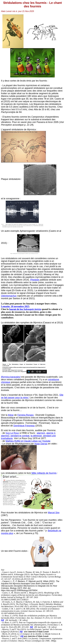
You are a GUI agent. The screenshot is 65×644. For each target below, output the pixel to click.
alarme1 (41, 433)
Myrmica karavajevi (11, 377)
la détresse (36, 436)
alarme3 (5, 436)
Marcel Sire (54, 513)
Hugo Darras (41, 444)
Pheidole (35, 280)
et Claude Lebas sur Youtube (36, 441)
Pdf (2, 620)
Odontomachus (9, 296)
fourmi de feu (25, 309)
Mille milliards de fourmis (44, 473)
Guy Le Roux (12, 433)
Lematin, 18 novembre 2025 (15, 306)
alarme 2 (51, 433)
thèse (11, 415)
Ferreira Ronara (25, 415)
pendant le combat (20, 436)
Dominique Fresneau (24, 426)
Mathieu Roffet (13, 441)
